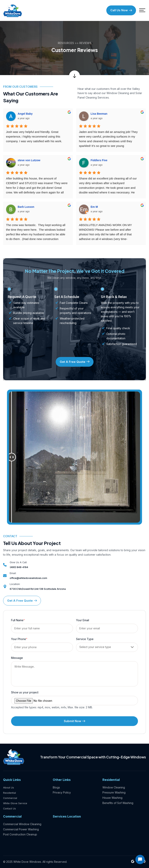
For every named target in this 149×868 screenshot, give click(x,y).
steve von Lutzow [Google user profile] (29, 161)
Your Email (83, 621)
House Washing (112, 798)
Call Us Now (121, 11)
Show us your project (25, 693)
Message (17, 658)
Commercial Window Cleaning (22, 824)
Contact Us (10, 809)
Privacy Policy (62, 793)
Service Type (85, 640)
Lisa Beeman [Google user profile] (99, 115)
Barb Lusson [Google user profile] (26, 208)
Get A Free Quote (75, 363)
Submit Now (75, 722)
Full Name (18, 621)
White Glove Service (16, 803)
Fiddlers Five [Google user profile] (99, 161)
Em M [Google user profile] (94, 208)
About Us (9, 788)
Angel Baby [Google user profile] (25, 115)
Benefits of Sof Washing (118, 803)
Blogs (56, 788)
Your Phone (19, 640)
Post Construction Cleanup (20, 835)
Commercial (11, 798)
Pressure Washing (114, 793)
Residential (10, 793)
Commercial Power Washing (21, 829)
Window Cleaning (114, 788)
